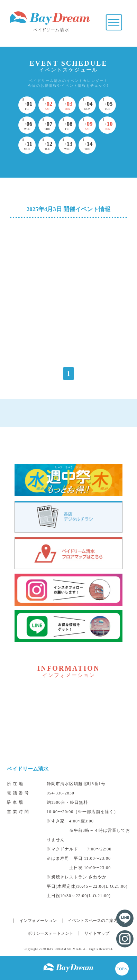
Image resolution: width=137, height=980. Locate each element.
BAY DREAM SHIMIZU (64, 949)
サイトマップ (97, 933)
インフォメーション (38, 921)
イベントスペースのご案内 (93, 921)
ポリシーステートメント (51, 933)
